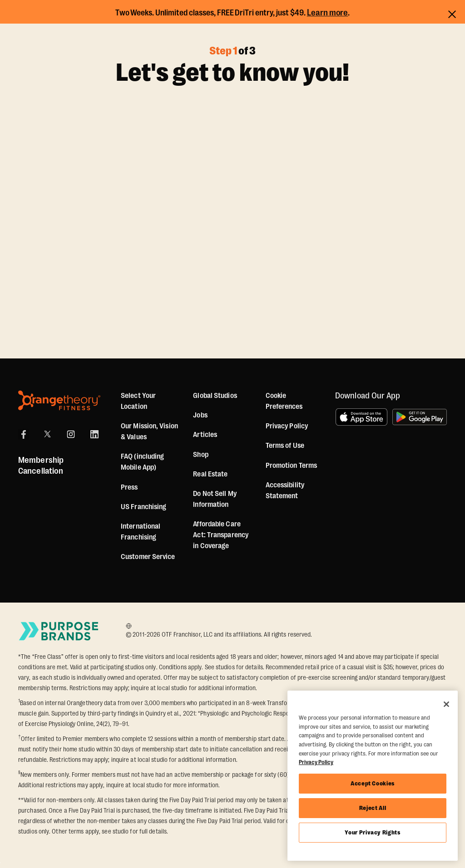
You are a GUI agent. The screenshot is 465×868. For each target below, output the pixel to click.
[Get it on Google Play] (420, 417)
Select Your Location (138, 401)
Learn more (328, 13)
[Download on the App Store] (361, 417)
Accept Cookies (373, 783)
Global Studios (215, 396)
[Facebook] (24, 434)
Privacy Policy (287, 426)
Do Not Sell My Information (215, 499)
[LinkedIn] (94, 434)
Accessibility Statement (285, 490)
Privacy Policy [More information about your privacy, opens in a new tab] (316, 762)
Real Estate (210, 474)
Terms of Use (285, 446)
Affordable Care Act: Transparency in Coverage (221, 535)
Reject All (373, 808)
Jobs (200, 415)
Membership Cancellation (41, 466)
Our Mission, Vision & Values (149, 432)
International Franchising (141, 532)
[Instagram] (71, 434)
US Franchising (143, 507)
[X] (47, 434)
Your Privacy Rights (372, 832)
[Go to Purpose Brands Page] (59, 631)
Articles (205, 435)
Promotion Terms (292, 466)
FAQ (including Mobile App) (142, 462)
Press (129, 487)
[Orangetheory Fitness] (59, 400)
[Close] (446, 704)
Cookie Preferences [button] (284, 401)
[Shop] (200, 455)
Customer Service (148, 557)
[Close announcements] (452, 13)
